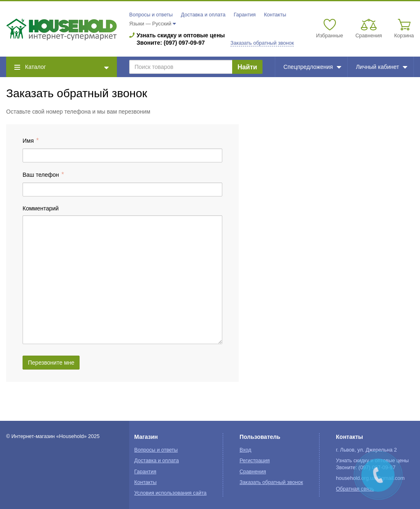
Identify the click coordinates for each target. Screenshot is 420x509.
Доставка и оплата (203, 15)
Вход (245, 450)
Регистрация (255, 461)
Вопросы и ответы (151, 15)
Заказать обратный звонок (262, 43)
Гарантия (245, 15)
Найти (247, 67)
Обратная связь (355, 489)
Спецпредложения (312, 67)
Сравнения (253, 472)
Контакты (275, 15)
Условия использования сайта (170, 493)
